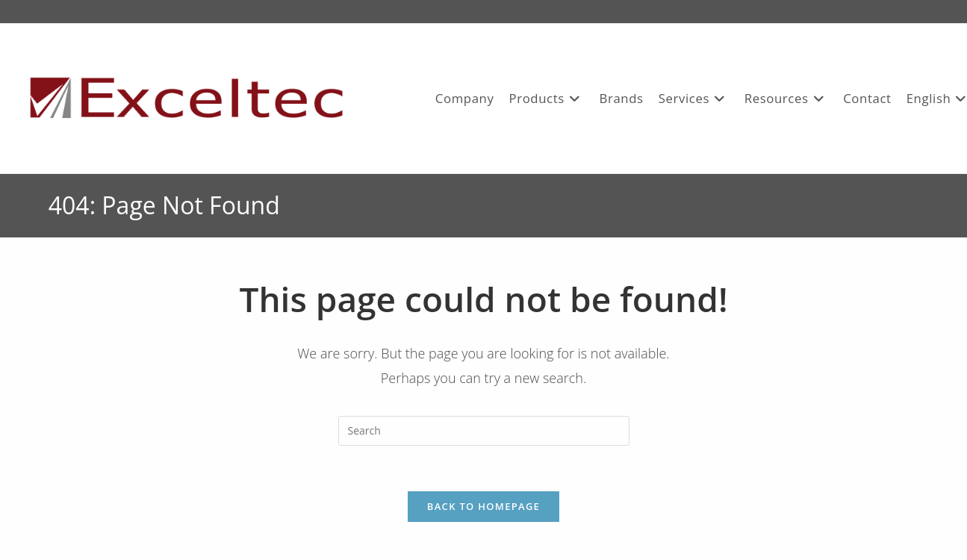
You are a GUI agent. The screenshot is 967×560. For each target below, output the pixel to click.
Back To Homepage (483, 506)
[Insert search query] (484, 431)
